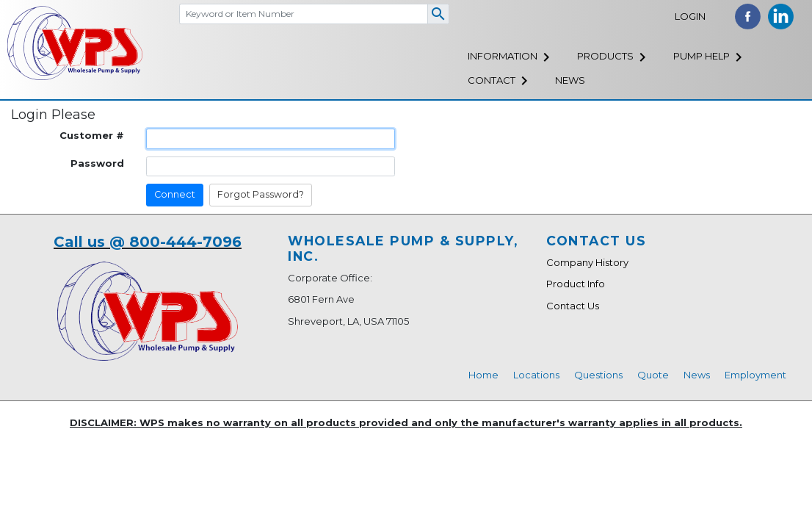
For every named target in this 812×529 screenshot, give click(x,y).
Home (483, 375)
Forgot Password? (261, 194)
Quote (653, 375)
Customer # (92, 135)
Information (503, 56)
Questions (598, 375)
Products (605, 56)
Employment (755, 375)
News (570, 80)
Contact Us (573, 306)
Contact (492, 80)
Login (690, 16)
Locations (536, 375)
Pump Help (702, 56)
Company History (587, 262)
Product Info (576, 284)
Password (97, 163)
